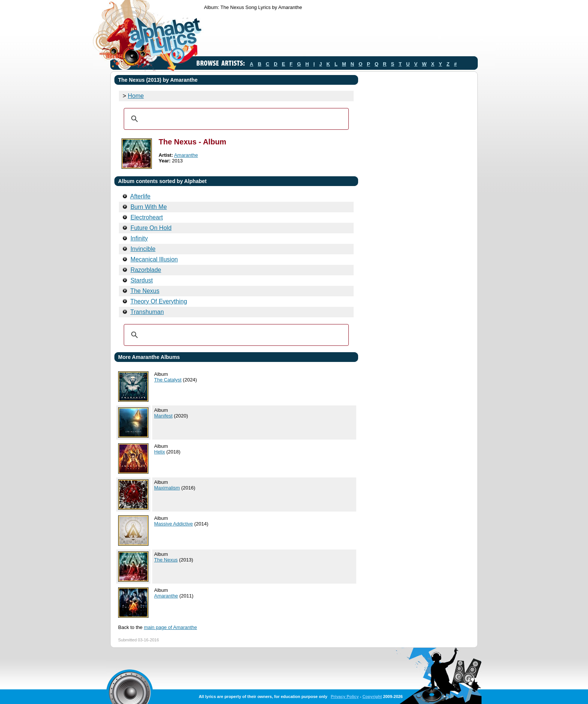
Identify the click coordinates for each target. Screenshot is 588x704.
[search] (235, 119)
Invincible (143, 249)
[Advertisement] (340, 35)
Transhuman (147, 312)
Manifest (163, 416)
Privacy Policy (345, 696)
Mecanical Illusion (154, 259)
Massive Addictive (173, 524)
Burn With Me (149, 207)
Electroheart (147, 217)
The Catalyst (168, 380)
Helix (160, 452)
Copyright (372, 696)
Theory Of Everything (159, 301)
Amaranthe (186, 155)
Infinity (139, 238)
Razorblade (146, 270)
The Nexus (145, 291)
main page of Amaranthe (171, 627)
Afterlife (140, 196)
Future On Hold (151, 228)
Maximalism (167, 488)
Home (136, 96)
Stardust (142, 280)
